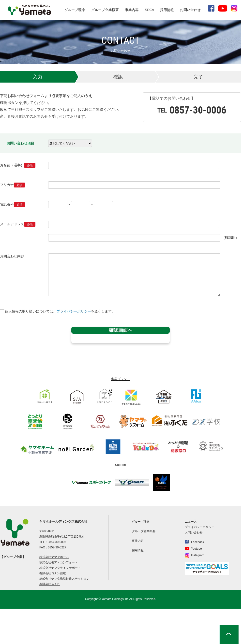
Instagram (198, 555)
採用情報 (167, 10)
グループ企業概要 (105, 10)
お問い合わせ (190, 10)
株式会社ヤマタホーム (54, 557)
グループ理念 (75, 10)
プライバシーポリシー (74, 311)
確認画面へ (121, 330)
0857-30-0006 (57, 542)
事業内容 (132, 10)
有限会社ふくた (50, 584)
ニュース (191, 522)
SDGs (149, 10)
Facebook (198, 542)
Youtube (196, 549)
